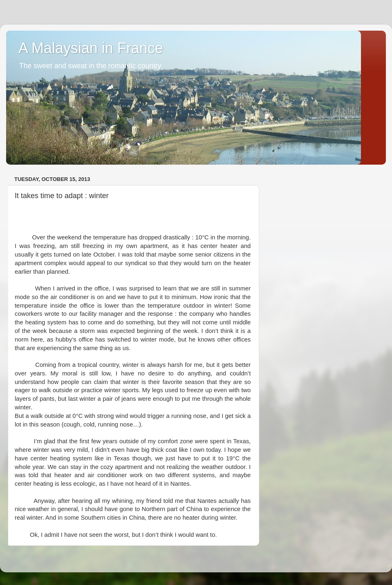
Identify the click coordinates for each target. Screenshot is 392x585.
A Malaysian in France (91, 48)
